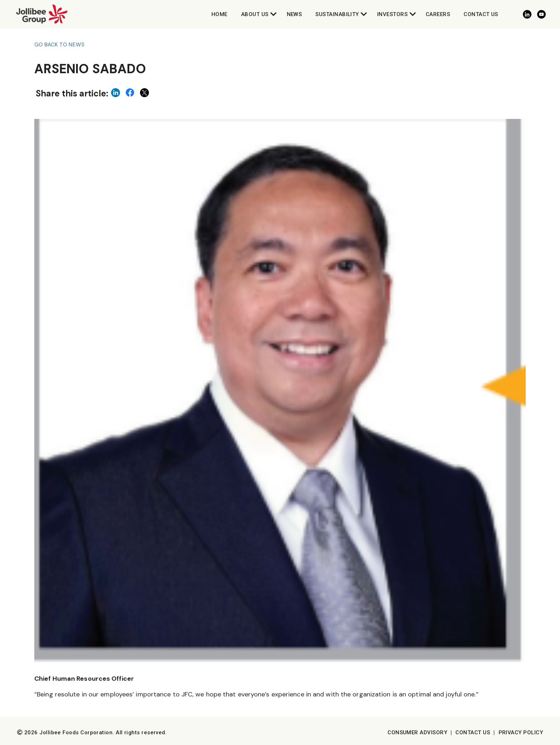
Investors (392, 14)
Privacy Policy (521, 732)
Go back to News (59, 45)
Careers (438, 14)
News (294, 14)
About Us (255, 14)
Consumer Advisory (417, 732)
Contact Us (481, 14)
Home (219, 14)
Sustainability (337, 14)
